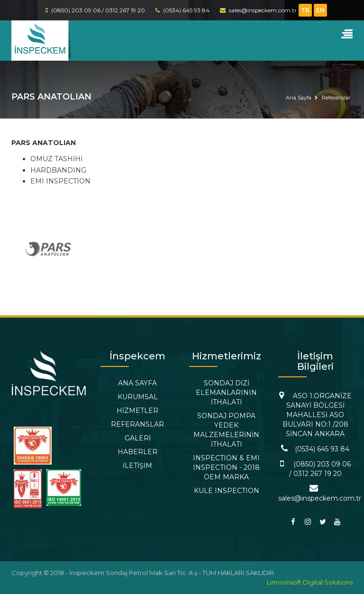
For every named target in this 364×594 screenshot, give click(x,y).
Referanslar (336, 98)
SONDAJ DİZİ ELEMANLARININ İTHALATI (226, 393)
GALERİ (138, 438)
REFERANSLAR (137, 424)
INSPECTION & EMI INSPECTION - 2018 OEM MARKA (226, 467)
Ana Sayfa (299, 98)
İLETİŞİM (137, 466)
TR (305, 10)
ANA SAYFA (137, 383)
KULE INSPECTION (227, 491)
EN (320, 10)
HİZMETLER (137, 411)
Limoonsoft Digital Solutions (310, 582)
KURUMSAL (138, 397)
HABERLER (137, 452)
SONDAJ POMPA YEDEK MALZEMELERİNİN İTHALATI (226, 430)
